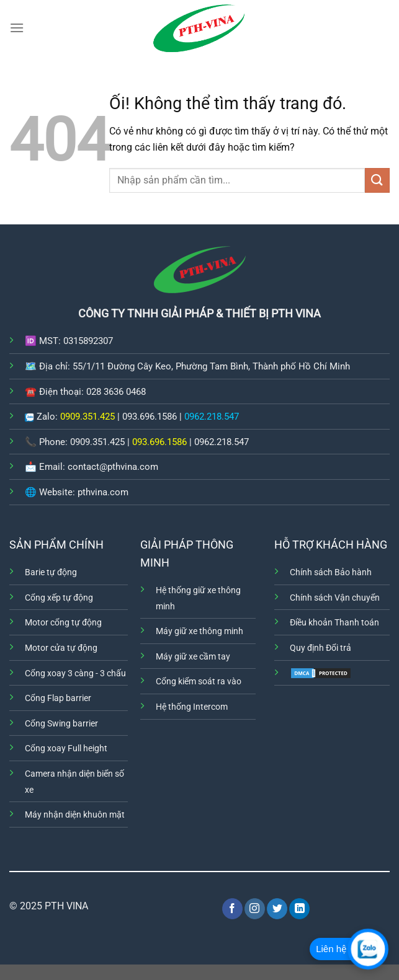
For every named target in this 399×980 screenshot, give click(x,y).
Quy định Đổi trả (321, 648)
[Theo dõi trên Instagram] (255, 909)
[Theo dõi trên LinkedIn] (299, 909)
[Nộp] (377, 180)
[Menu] (17, 28)
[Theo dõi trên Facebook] (232, 909)
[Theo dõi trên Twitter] (277, 909)
